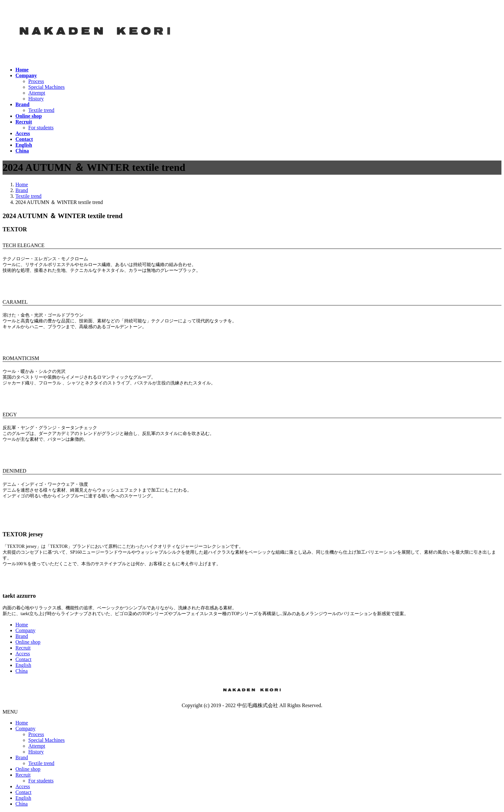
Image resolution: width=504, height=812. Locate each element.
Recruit (23, 648)
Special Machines (46, 87)
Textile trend (41, 110)
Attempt (37, 93)
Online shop (28, 642)
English (23, 665)
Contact (23, 659)
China (22, 671)
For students (41, 128)
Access (23, 654)
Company (25, 630)
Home (22, 625)
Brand (22, 636)
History (36, 99)
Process (36, 81)
